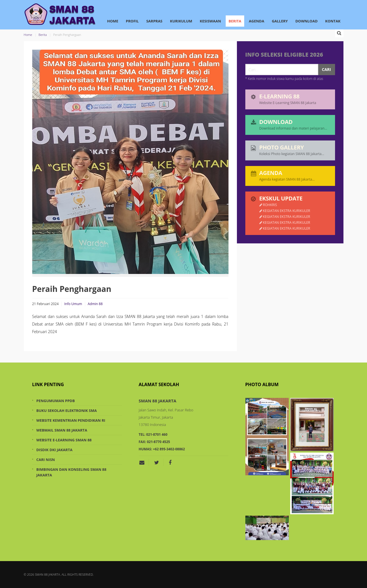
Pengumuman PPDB (56, 401)
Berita (235, 21)
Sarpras (154, 21)
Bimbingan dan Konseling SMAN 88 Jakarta (71, 472)
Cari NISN (46, 460)
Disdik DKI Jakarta (55, 450)
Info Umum (73, 304)
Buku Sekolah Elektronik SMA (67, 411)
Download (306, 21)
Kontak (333, 21)
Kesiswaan (211, 21)
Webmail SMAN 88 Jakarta (62, 430)
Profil (132, 21)
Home (113, 21)
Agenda (257, 21)
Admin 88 (95, 304)
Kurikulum (181, 21)
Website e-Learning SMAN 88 (64, 440)
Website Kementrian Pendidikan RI (71, 420)
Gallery (280, 21)
